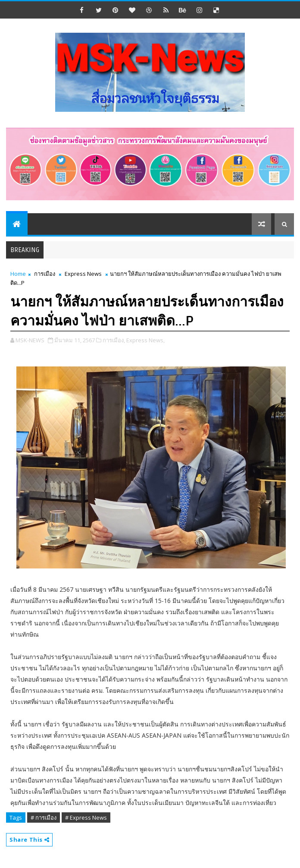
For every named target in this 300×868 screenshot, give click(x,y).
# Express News (86, 817)
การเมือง (45, 274)
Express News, (145, 340)
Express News (83, 274)
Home (18, 274)
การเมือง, (114, 340)
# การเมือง (44, 817)
